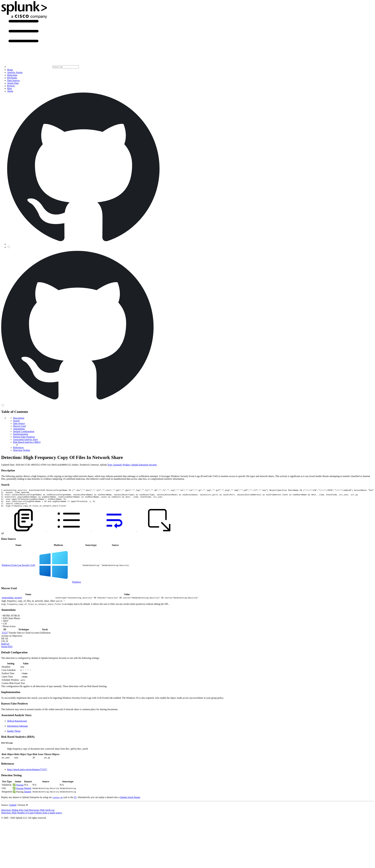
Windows (77, 586)
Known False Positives (24, 437)
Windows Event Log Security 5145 (18, 569)
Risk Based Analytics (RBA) (27, 442)
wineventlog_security (12, 601)
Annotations (19, 429)
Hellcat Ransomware (17, 724)
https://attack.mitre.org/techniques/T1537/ (27, 773)
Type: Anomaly (115, 465)
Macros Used (19, 426)
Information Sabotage (17, 730)
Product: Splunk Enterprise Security (140, 465)
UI (75, 801)
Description (19, 418)
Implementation (21, 434)
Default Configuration (24, 431)
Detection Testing (22, 450)
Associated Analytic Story (26, 439)
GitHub (13, 809)
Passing (20, 788)
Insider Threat (14, 735)
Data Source (19, 423)
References (18, 447)
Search (16, 421)
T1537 (5, 636)
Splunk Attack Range (130, 801)
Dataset (28, 792)
